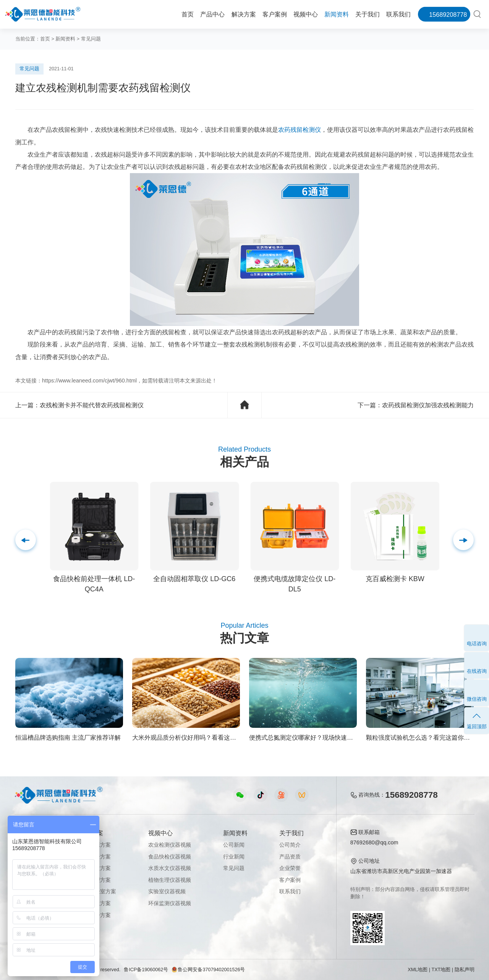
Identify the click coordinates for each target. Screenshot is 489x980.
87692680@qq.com (374, 842)
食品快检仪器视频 (170, 857)
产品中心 (212, 14)
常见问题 (91, 39)
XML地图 (418, 970)
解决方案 (244, 14)
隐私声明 (465, 970)
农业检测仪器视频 (170, 845)
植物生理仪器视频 (170, 880)
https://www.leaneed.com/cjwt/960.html (89, 381)
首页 (188, 14)
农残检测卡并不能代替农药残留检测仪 (92, 405)
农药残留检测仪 (300, 130)
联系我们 (398, 14)
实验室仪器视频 (167, 891)
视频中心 (306, 14)
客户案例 (275, 14)
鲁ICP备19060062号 (146, 970)
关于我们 (368, 14)
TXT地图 (441, 970)
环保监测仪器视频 (170, 903)
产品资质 (290, 857)
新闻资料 (337, 14)
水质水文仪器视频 (170, 868)
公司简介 (290, 845)
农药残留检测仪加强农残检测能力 (428, 405)
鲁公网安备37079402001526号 (208, 970)
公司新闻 (234, 845)
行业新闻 (234, 857)
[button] (463, 540)
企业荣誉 (290, 868)
